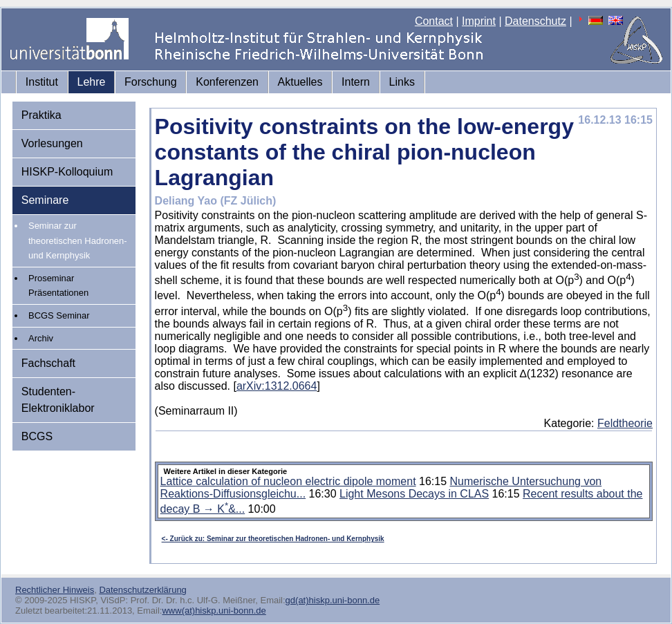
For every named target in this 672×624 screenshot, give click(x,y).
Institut (42, 82)
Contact (434, 21)
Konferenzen (227, 82)
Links (402, 82)
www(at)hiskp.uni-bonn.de (214, 611)
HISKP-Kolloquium (67, 172)
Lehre (92, 82)
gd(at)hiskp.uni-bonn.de (333, 600)
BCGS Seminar (59, 315)
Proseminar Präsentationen (58, 286)
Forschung (151, 82)
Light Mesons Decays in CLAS (414, 494)
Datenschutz (535, 21)
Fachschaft (48, 363)
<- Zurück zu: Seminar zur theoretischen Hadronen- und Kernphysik (273, 539)
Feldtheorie (625, 423)
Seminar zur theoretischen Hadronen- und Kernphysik (78, 240)
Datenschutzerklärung (142, 590)
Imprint (479, 21)
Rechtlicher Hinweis (55, 590)
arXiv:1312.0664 (277, 386)
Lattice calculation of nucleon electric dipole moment (288, 481)
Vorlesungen (52, 143)
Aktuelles (300, 82)
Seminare (45, 200)
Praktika (41, 115)
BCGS (37, 436)
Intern (356, 82)
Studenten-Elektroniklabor (58, 400)
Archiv (41, 338)
